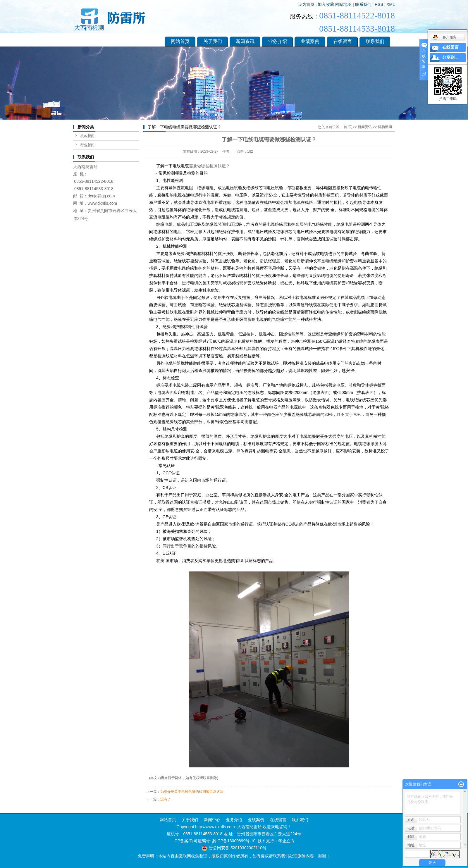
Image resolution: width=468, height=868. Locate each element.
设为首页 (306, 4)
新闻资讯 (245, 41)
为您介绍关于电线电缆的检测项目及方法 (192, 792)
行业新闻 (87, 145)
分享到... (450, 57)
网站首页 (180, 41)
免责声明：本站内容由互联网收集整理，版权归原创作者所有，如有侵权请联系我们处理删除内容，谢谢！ (234, 856)
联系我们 (363, 4)
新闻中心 (211, 820)
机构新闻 (87, 136)
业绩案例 (310, 41)
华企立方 (286, 841)
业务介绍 (278, 41)
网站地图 (343, 4)
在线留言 (343, 41)
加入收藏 (326, 4)
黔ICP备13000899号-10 (234, 841)
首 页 (348, 127)
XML (391, 4)
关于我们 (213, 41)
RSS (379, 4)
